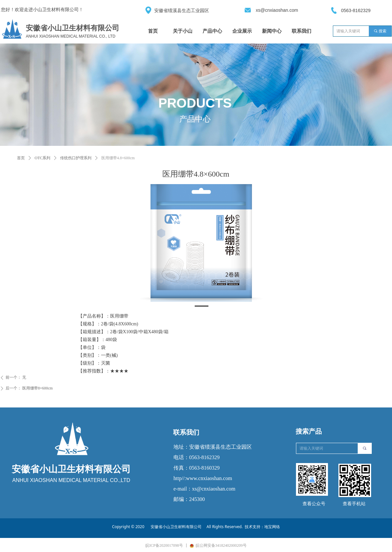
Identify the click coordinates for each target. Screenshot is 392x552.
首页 (21, 158)
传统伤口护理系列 (76, 158)
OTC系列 (42, 158)
